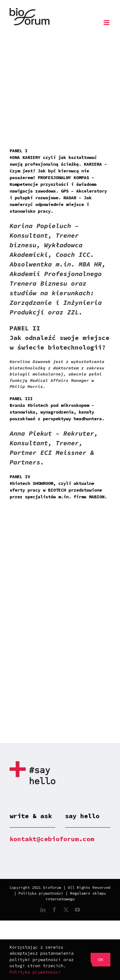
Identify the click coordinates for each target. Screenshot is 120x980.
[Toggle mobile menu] (107, 23)
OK (100, 960)
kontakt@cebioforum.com (52, 839)
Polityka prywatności (41, 893)
